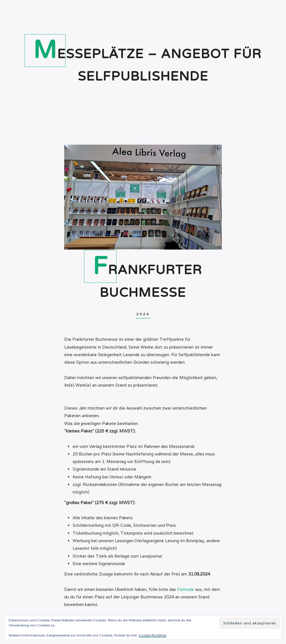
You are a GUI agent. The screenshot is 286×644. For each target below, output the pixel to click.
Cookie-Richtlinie (152, 635)
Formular (186, 589)
